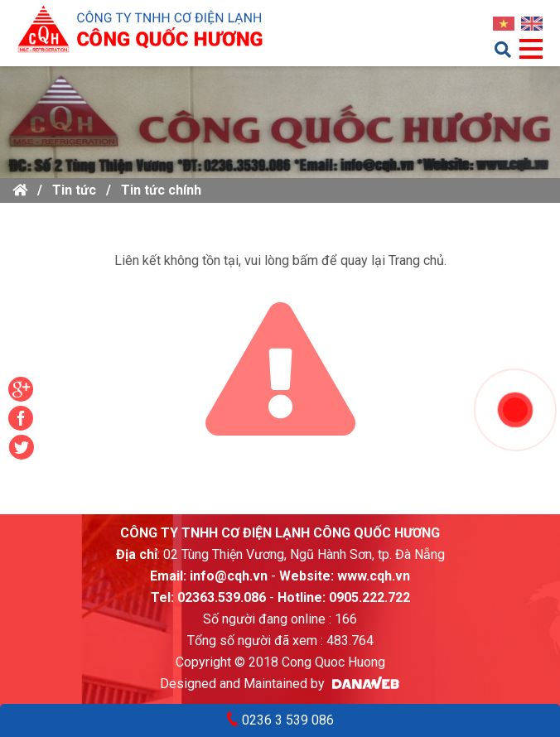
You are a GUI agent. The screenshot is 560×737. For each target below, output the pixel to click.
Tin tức (74, 190)
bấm (305, 260)
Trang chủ (416, 260)
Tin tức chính (161, 190)
